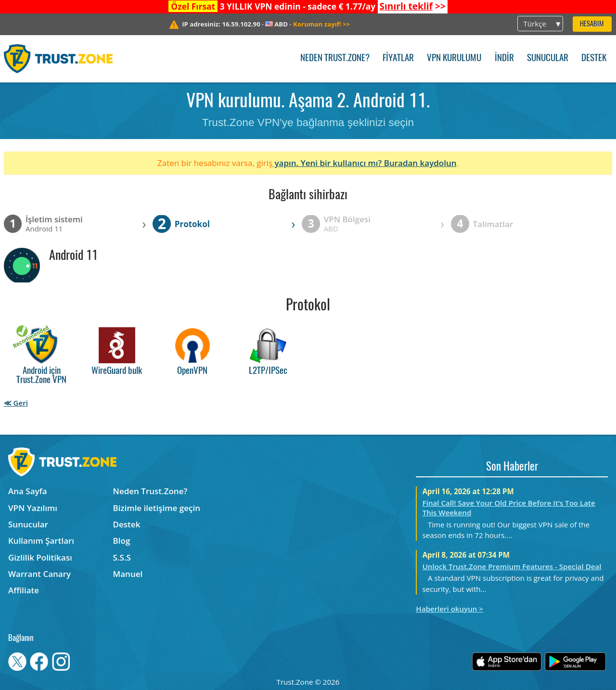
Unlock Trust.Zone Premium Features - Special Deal (512, 566)
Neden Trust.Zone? (335, 58)
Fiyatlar (398, 58)
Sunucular (548, 58)
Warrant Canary (39, 574)
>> (412, 6)
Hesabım (592, 24)
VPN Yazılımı (33, 508)
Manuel (128, 574)
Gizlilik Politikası (40, 557)
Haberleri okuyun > (449, 609)
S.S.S (122, 557)
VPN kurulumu (454, 58)
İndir (504, 58)
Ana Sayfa (28, 491)
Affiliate (24, 590)
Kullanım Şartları (41, 541)
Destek (594, 58)
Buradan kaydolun (420, 163)
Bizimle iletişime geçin (157, 508)
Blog (122, 541)
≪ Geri (16, 403)
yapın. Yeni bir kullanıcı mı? (328, 163)
